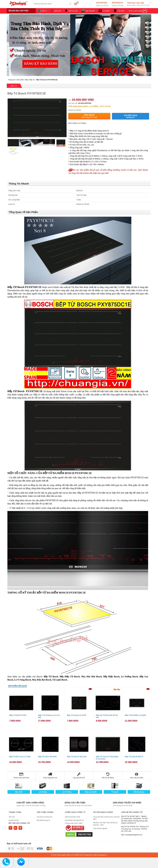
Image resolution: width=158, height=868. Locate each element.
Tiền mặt (12, 817)
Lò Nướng (43, 792)
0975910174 (118, 4)
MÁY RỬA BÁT (90, 11)
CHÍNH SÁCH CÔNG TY (75, 812)
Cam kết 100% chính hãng (30, 803)
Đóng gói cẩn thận (75, 803)
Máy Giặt (19, 792)
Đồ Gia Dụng (139, 792)
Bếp (27, 80)
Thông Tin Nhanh (19, 184)
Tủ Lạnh (115, 792)
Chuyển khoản (14, 820)
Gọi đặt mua (131, 116)
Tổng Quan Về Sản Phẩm (23, 212)
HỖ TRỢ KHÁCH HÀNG (103, 812)
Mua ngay (89, 116)
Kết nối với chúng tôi (19, 823)
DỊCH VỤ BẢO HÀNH (136, 11)
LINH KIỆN (121, 11)
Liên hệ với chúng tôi (132, 812)
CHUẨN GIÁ (78, 855)
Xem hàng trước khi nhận (127, 803)
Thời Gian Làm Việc (138, 4)
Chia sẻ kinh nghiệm (100, 828)
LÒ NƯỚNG (106, 11)
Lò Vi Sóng (67, 792)
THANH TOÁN (15, 812)
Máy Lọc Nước (91, 792)
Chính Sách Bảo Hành (73, 817)
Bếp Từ (32, 80)
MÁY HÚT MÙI (73, 11)
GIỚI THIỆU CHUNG (45, 812)
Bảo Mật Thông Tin (43, 820)
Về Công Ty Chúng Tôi (44, 817)
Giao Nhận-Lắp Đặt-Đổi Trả (74, 820)
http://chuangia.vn (100, 855)
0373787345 (102, 4)
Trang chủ (12, 80)
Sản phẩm (20, 80)
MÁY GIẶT (58, 11)
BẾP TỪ (44, 11)
